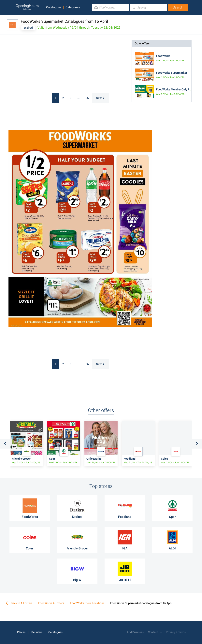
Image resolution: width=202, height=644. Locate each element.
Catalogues (54, 7)
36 (87, 98)
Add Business (135, 632)
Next (100, 98)
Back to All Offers (19, 603)
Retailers (37, 632)
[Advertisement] (42, 65)
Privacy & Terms (176, 632)
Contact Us (155, 632)
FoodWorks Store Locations (87, 603)
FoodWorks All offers (51, 603)
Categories (73, 7)
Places (21, 632)
